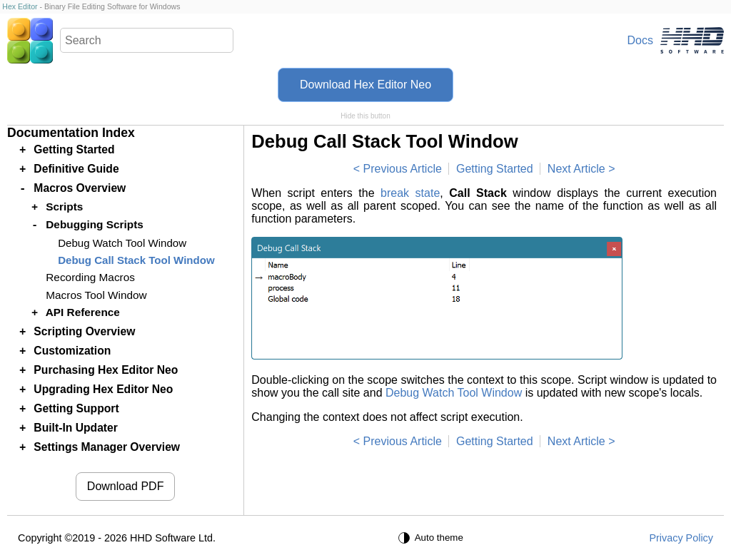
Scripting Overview (84, 331)
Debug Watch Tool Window (454, 393)
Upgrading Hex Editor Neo (103, 389)
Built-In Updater (76, 428)
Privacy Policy (681, 538)
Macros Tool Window (96, 295)
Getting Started (495, 169)
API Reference (83, 312)
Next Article (576, 169)
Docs (640, 40)
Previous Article (403, 169)
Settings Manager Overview (107, 447)
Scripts (64, 207)
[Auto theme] (433, 538)
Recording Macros (90, 277)
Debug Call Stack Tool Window (136, 260)
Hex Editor (20, 6)
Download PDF (126, 486)
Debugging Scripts (95, 224)
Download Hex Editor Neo (365, 85)
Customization (72, 351)
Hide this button (365, 116)
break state (410, 193)
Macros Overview (80, 188)
